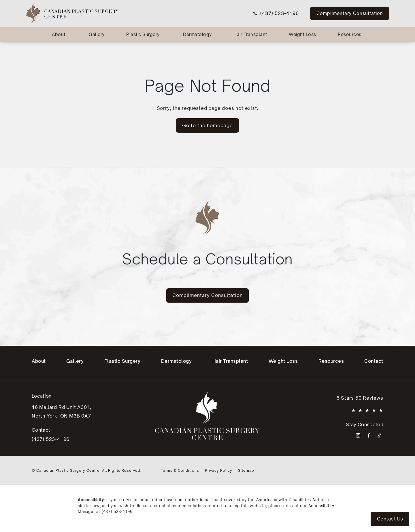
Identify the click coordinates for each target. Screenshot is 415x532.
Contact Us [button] (390, 519)
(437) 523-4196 (117, 512)
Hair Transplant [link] (250, 34)
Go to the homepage (207, 125)
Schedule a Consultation (207, 247)
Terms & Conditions (180, 470)
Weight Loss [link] (302, 34)
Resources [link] (350, 34)
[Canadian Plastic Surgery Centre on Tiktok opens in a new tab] (379, 436)
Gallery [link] (97, 34)
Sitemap (246, 470)
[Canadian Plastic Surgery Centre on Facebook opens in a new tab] (369, 436)
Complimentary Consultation (350, 13)
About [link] (59, 34)
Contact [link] (374, 361)
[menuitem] (60, 35)
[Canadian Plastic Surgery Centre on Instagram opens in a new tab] (358, 436)
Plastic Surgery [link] (143, 34)
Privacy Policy (219, 470)
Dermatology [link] (197, 34)
